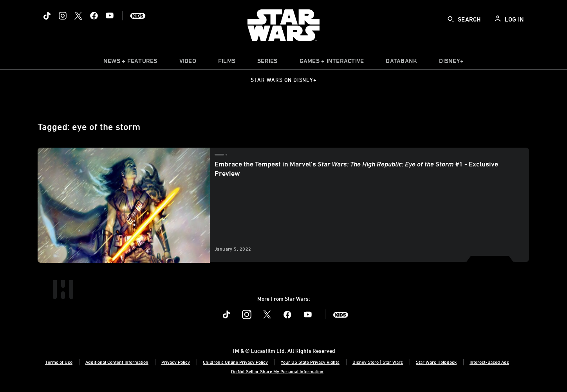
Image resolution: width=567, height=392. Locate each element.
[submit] (451, 19)
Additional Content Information (117, 362)
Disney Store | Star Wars (378, 362)
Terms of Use (59, 362)
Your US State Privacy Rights (310, 362)
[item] (130, 63)
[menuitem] (188, 63)
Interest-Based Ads (489, 362)
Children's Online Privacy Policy (235, 362)
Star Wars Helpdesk (436, 362)
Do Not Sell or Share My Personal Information (277, 371)
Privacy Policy (176, 362)
